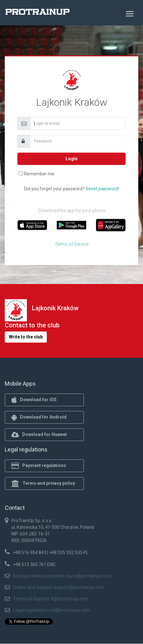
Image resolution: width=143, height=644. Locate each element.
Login (71, 159)
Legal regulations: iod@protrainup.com (51, 610)
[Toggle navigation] (130, 14)
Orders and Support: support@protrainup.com (59, 587)
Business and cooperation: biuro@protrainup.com (62, 576)
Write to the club (26, 337)
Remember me (39, 174)
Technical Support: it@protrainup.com (51, 599)
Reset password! (102, 189)
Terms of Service (72, 244)
